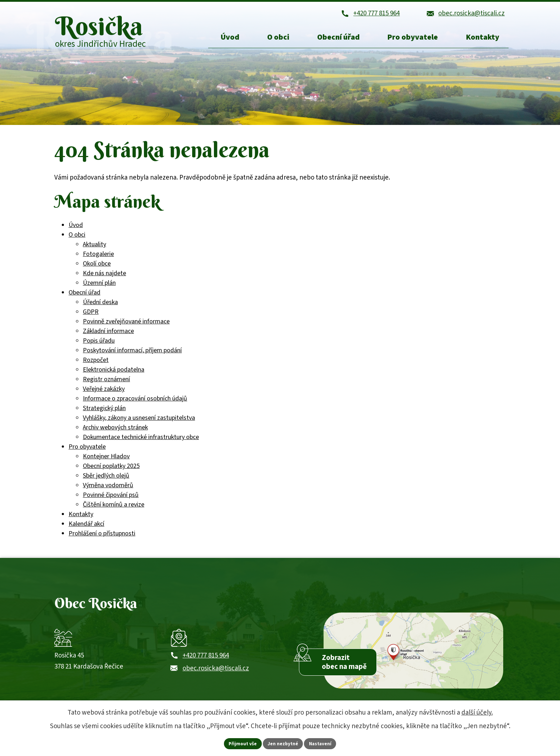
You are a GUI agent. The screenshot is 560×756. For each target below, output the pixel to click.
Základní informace (108, 337)
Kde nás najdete (104, 279)
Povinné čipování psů (111, 501)
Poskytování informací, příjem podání (132, 356)
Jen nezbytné (283, 743)
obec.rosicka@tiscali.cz (216, 679)
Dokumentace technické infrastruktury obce (141, 443)
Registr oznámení (106, 385)
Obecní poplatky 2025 (111, 472)
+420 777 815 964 (206, 666)
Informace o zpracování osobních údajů (135, 404)
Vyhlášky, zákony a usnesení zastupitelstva (139, 424)
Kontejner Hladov (106, 462)
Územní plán (99, 289)
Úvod (76, 231)
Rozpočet (96, 366)
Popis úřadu (99, 346)
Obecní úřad (84, 298)
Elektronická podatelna (114, 375)
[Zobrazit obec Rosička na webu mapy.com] (413, 659)
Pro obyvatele (87, 452)
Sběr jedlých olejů (106, 481)
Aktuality (94, 250)
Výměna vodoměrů (108, 491)
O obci (77, 240)
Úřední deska (100, 308)
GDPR (91, 317)
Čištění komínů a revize (114, 510)
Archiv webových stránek (115, 433)
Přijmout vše (242, 743)
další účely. (477, 712)
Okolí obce (97, 269)
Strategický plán (104, 414)
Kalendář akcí (86, 530)
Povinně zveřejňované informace (126, 327)
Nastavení (322, 743)
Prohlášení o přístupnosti (102, 539)
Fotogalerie (98, 260)
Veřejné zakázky (104, 395)
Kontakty (81, 520)
